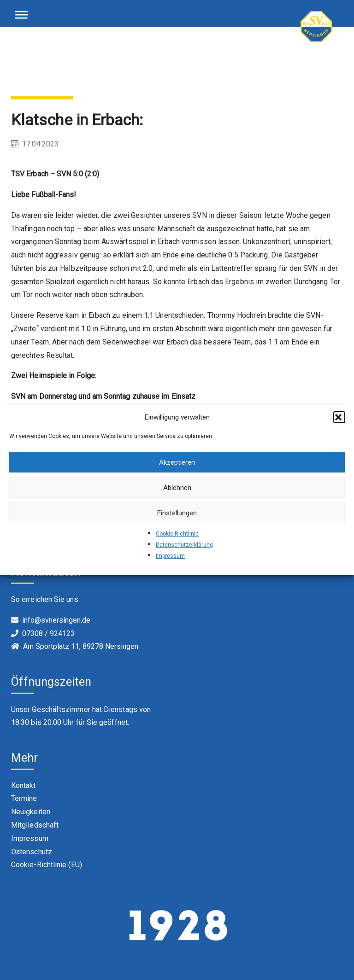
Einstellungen (177, 513)
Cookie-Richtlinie (177, 534)
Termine (24, 798)
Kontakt (24, 785)
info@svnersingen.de (56, 620)
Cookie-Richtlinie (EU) (47, 865)
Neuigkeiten (31, 812)
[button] (339, 417)
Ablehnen (177, 488)
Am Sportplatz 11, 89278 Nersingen (81, 646)
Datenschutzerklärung (184, 545)
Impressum (170, 556)
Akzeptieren (177, 462)
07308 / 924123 (48, 633)
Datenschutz (32, 852)
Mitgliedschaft (35, 825)
